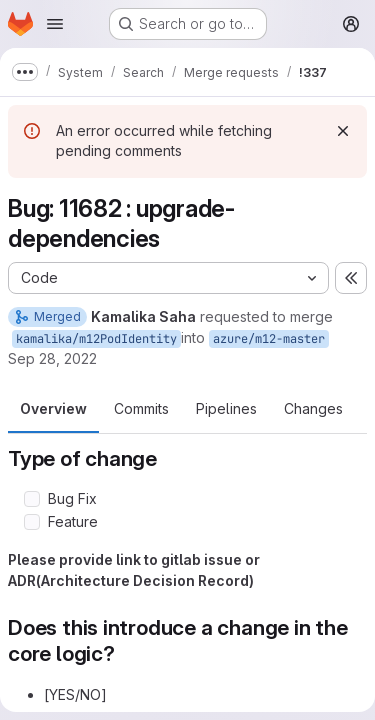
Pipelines (226, 408)
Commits (141, 408)
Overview (53, 408)
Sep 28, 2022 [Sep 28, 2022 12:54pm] (52, 358)
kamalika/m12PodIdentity (96, 339)
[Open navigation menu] (55, 24)
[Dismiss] (343, 131)
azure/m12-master (269, 339)
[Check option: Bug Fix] (32, 499)
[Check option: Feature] (32, 522)
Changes (313, 408)
